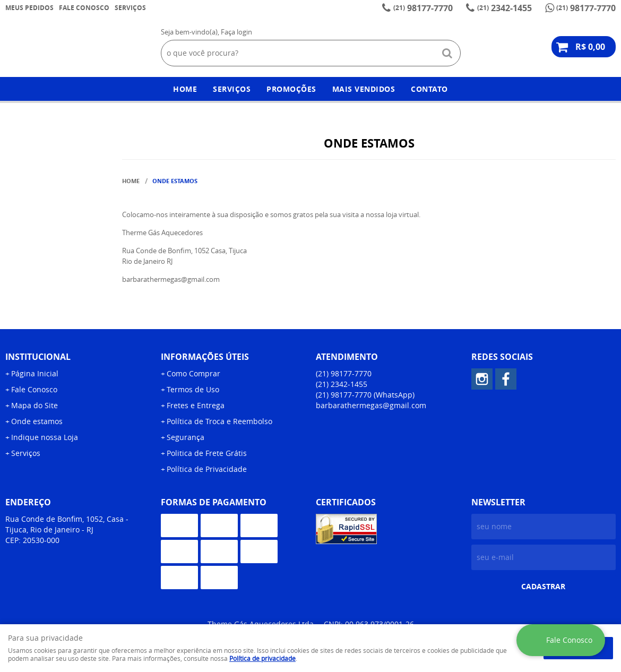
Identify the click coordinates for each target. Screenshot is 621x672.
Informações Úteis (205, 357)
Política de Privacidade (207, 469)
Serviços (130, 8)
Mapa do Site (34, 405)
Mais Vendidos (364, 89)
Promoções (291, 89)
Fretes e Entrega (196, 405)
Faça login (236, 32)
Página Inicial (35, 373)
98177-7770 (423, 8)
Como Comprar (193, 373)
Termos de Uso (193, 389)
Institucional (38, 357)
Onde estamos (37, 421)
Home (185, 89)
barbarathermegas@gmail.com (371, 405)
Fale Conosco (84, 8)
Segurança (186, 437)
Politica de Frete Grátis (207, 453)
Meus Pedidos (29, 8)
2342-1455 (504, 8)
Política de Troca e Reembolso (219, 421)
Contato (429, 89)
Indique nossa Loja (45, 437)
